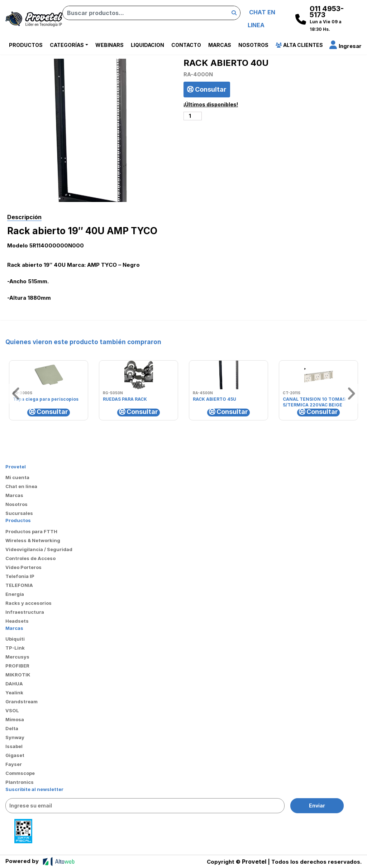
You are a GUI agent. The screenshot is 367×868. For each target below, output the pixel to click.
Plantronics (20, 782)
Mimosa (15, 719)
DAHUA (14, 684)
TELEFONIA (19, 585)
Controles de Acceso (30, 558)
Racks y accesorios (28, 603)
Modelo (18, 245)
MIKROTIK (18, 675)
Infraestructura (25, 612)
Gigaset (15, 755)
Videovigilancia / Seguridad (39, 549)
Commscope (20, 773)
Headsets (17, 621)
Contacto (186, 45)
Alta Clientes (299, 45)
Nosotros (253, 45)
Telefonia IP (20, 576)
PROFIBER (17, 666)
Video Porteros (23, 567)
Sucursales (19, 513)
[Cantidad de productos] (193, 116)
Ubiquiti (15, 639)
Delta (12, 728)
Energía (15, 594)
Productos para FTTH (31, 531)
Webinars (109, 45)
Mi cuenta (17, 477)
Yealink (14, 693)
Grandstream (22, 701)
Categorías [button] (67, 45)
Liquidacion (147, 45)
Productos (26, 45)
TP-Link (15, 648)
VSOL (12, 710)
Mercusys (17, 657)
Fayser (14, 764)
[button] (345, 46)
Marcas (220, 45)
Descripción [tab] (24, 217)
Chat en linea (21, 486)
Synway (15, 737)
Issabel (14, 746)
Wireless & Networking (33, 540)
